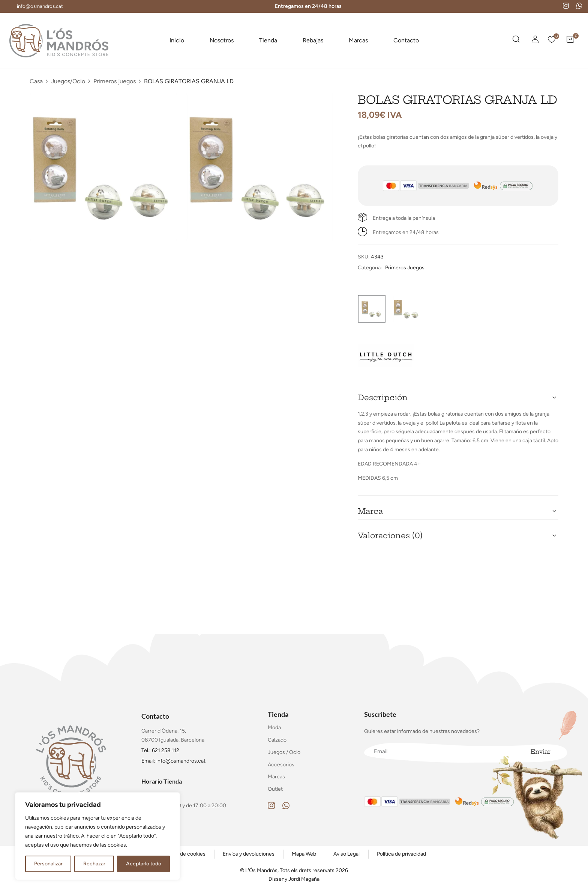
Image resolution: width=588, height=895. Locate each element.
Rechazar (94, 864)
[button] (570, 41)
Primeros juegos (115, 81)
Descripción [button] (383, 397)
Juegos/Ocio (68, 81)
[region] (97, 836)
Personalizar (48, 864)
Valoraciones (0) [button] (390, 535)
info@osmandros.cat (40, 6)
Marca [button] (370, 511)
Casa (36, 81)
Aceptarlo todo (144, 864)
